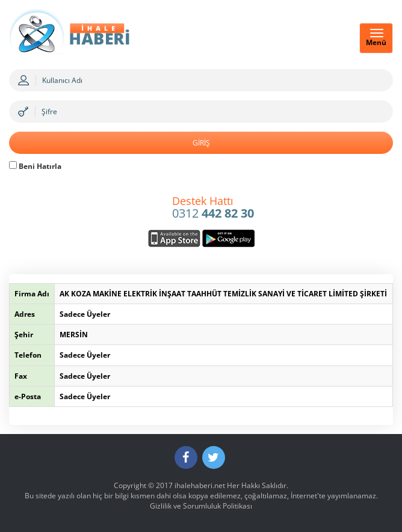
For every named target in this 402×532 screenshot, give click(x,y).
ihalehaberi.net (200, 485)
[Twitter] (214, 457)
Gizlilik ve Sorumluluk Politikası (201, 506)
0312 (213, 208)
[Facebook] (186, 457)
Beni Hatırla (35, 166)
